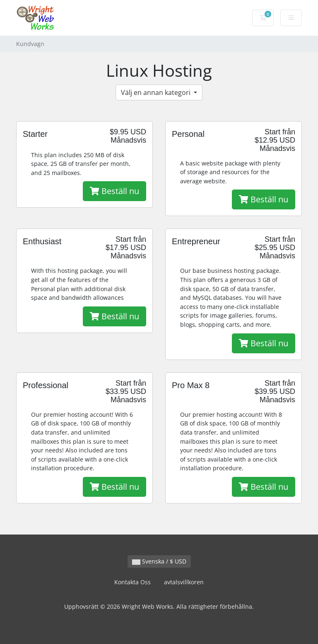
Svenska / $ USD (159, 561)
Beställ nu (114, 191)
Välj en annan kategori (157, 92)
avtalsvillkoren (184, 582)
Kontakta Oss (132, 582)
